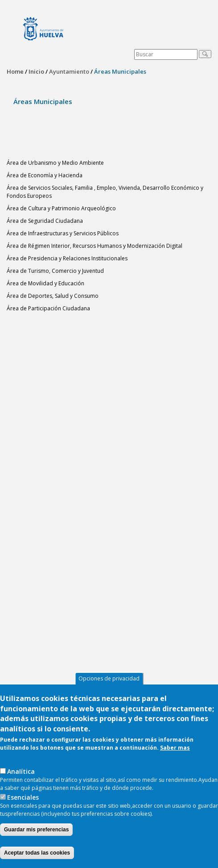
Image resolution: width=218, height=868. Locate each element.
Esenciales (23, 797)
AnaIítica (21, 771)
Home (15, 71)
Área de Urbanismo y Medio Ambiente (55, 163)
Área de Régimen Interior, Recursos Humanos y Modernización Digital (95, 246)
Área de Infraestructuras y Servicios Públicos (63, 233)
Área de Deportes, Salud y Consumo (53, 296)
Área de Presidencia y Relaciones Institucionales (67, 258)
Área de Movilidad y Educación (45, 283)
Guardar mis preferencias (36, 830)
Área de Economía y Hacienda (45, 175)
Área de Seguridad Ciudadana (45, 221)
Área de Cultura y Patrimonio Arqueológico (61, 208)
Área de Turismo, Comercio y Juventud (55, 271)
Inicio (36, 71)
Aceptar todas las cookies (37, 853)
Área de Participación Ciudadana (48, 308)
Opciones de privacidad (109, 678)
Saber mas (175, 748)
